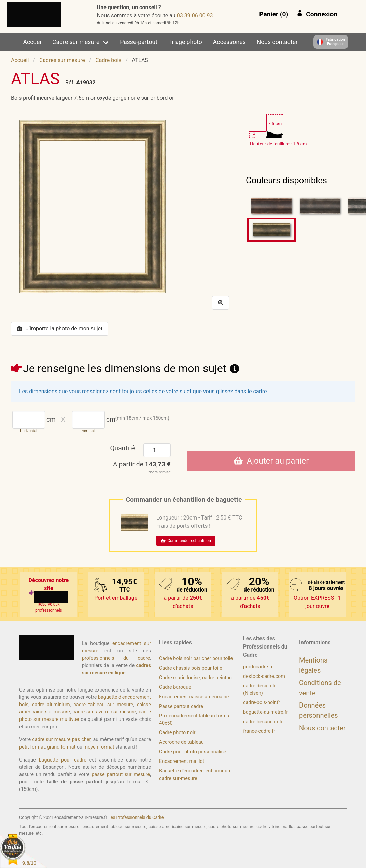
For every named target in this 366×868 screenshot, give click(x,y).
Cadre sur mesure (76, 42)
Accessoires (229, 42)
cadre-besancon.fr (263, 722)
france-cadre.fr (259, 731)
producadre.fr (258, 667)
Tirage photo (185, 42)
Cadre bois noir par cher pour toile (196, 659)
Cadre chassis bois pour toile (191, 668)
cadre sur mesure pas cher (61, 739)
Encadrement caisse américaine (194, 697)
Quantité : (124, 448)
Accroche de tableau (181, 742)
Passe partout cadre (181, 706)
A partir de (142, 464)
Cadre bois (108, 60)
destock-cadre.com (264, 676)
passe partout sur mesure (121, 775)
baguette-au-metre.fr (265, 712)
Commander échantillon (186, 541)
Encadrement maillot (182, 761)
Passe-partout (139, 42)
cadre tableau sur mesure (103, 705)
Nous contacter (277, 42)
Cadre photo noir (177, 733)
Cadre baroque (175, 687)
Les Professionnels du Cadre (136, 817)
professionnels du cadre (116, 658)
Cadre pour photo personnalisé (193, 752)
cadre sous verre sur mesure (104, 712)
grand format (61, 747)
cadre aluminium (51, 705)
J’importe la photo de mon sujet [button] (60, 329)
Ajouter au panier (271, 461)
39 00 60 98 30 (195, 16)
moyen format (99, 747)
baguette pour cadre (63, 760)
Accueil (33, 42)
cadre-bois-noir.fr (262, 703)
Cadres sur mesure (62, 60)
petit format (32, 747)
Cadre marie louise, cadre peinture (196, 678)
